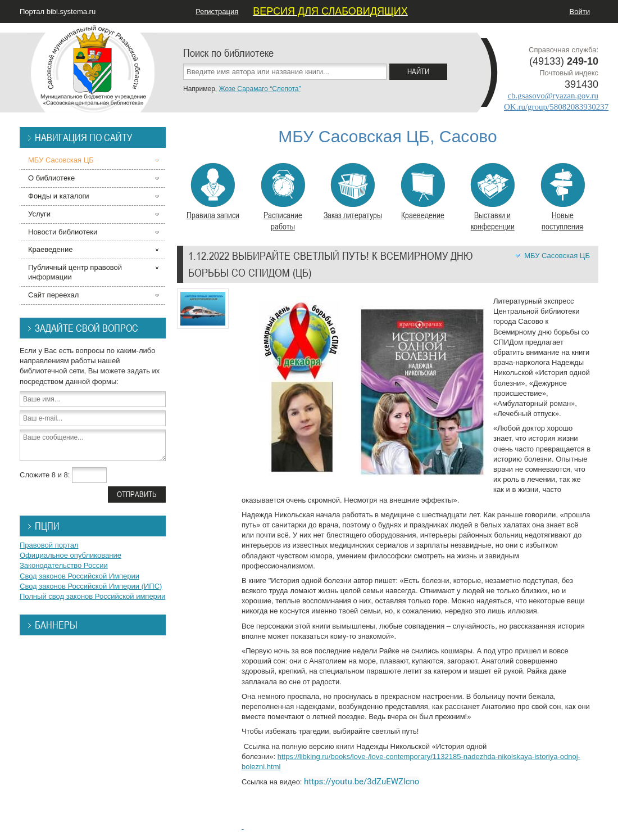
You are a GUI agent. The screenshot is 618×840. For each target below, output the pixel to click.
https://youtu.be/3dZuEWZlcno (362, 782)
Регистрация (217, 12)
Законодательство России (64, 565)
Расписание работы (283, 197)
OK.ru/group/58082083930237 (556, 107)
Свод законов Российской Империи (79, 576)
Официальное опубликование (71, 555)
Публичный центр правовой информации (75, 272)
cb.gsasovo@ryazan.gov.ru (553, 96)
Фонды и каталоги (59, 196)
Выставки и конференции (492, 197)
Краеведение (423, 192)
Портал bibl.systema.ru (58, 12)
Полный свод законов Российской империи (92, 596)
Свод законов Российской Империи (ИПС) (91, 586)
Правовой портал (49, 545)
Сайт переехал (53, 295)
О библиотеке (51, 178)
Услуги (39, 214)
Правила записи (213, 192)
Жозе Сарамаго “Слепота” (260, 89)
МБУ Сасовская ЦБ (557, 256)
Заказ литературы (353, 192)
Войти (580, 12)
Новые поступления (563, 197)
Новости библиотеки (63, 232)
